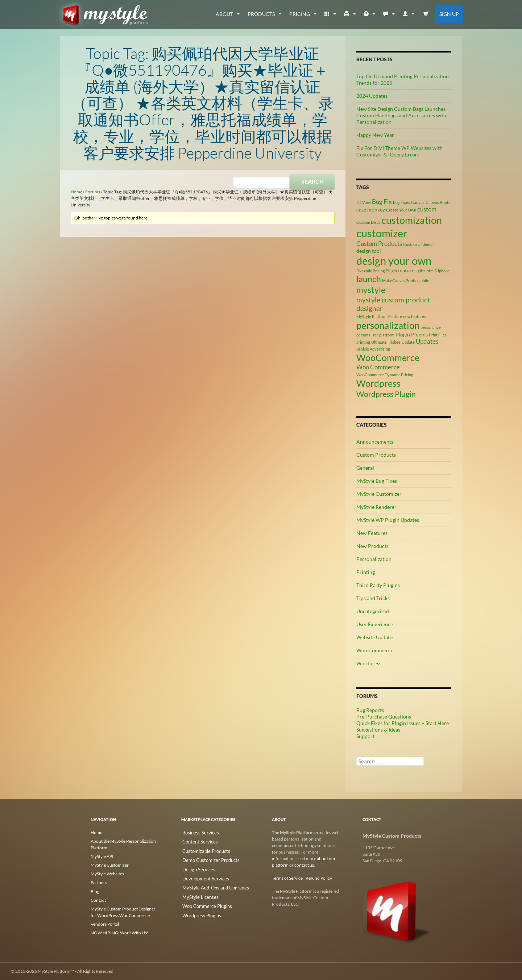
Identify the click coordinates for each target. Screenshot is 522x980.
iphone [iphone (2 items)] (444, 271)
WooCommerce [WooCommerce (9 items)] (388, 358)
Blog (95, 891)
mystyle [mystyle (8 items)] (371, 290)
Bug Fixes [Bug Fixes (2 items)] (401, 202)
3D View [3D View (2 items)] (364, 202)
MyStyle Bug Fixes (377, 481)
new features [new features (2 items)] (415, 316)
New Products (372, 546)
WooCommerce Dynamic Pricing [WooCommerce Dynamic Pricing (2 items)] (385, 375)
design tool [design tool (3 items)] (369, 251)
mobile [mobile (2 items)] (423, 280)
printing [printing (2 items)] (363, 342)
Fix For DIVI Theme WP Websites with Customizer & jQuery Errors (399, 151)
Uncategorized (373, 611)
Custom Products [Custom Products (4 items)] (379, 244)
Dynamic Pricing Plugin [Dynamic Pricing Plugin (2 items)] (377, 271)
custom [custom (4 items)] (427, 209)
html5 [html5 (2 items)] (432, 271)
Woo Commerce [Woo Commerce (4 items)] (378, 367)
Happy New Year (375, 135)
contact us (304, 865)
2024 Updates (372, 96)
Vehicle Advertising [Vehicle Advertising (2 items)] (373, 349)
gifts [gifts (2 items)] (422, 271)
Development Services (202, 876)
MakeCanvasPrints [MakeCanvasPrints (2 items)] (399, 280)
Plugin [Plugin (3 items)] (403, 334)
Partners (99, 882)
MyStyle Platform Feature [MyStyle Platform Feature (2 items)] (379, 316)
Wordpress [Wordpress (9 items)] (378, 383)
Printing (366, 572)
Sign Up (449, 14)
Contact (98, 900)
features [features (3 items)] (407, 270)
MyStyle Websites (107, 874)
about (224, 14)
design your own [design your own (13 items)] (394, 261)
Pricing (300, 14)
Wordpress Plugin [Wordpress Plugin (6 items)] (386, 394)
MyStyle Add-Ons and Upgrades (212, 885)
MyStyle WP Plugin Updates (388, 520)
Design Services (196, 867)
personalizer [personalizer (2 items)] (367, 335)
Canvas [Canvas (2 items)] (418, 202)
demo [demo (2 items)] (428, 244)
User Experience (375, 624)
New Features (372, 533)
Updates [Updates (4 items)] (427, 342)
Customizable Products (203, 850)
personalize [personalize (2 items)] (431, 327)
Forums (93, 192)
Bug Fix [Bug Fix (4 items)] (382, 202)
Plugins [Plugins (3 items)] (419, 334)
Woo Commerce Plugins (204, 902)
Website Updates (375, 637)
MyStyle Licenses (197, 893)
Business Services (198, 832)
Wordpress (369, 663)
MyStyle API (102, 856)
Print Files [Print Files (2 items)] (438, 335)
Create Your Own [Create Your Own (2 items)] (401, 210)
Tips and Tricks (373, 598)
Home (76, 192)
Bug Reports (370, 710)
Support (365, 736)
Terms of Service (287, 878)
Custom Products (376, 455)
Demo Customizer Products (208, 858)
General (365, 468)
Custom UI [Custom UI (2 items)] (412, 244)
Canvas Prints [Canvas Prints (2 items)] (438, 202)
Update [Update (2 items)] (408, 342)
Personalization (374, 559)
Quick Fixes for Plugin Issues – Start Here (403, 723)
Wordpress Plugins (199, 911)
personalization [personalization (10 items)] (388, 325)
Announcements (375, 442)
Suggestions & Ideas (378, 730)
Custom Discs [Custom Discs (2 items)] (368, 222)
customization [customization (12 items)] (412, 220)
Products (261, 14)
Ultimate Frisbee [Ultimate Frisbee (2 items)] (386, 342)
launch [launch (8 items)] (369, 279)
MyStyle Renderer (376, 507)
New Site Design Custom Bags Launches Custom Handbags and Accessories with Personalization (401, 115)
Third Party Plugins (378, 585)
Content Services (197, 841)
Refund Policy (319, 878)
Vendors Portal (105, 924)
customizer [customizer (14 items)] (382, 233)
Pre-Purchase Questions (384, 717)
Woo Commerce (375, 650)
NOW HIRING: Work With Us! (119, 932)
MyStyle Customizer (379, 494)
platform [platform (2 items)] (387, 335)
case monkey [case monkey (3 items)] (371, 210)
